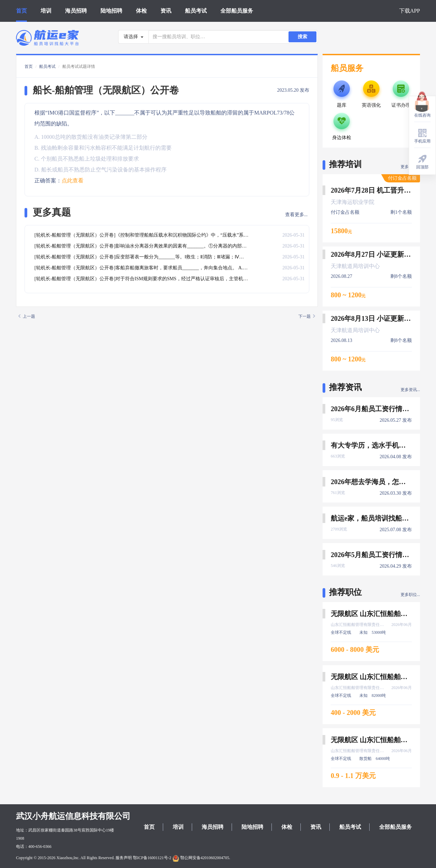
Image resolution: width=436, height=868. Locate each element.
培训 (46, 11)
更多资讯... (410, 390)
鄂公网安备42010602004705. (201, 858)
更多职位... (410, 595)
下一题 (307, 316)
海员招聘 (76, 11)
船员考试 (196, 11)
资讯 (166, 11)
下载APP (410, 11)
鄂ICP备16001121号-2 (152, 858)
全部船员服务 (237, 11)
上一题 (27, 316)
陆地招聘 (111, 11)
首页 (21, 11)
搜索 (302, 37)
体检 (141, 11)
